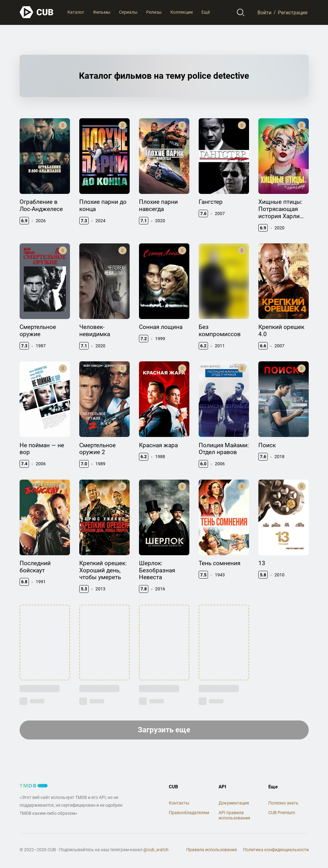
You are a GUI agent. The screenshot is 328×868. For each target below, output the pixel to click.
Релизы (154, 12)
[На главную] (37, 12)
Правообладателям (189, 813)
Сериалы (128, 12)
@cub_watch (156, 850)
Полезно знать (283, 803)
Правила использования (212, 850)
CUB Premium (282, 813)
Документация (234, 803)
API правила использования (234, 815)
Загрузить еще (164, 730)
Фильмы (102, 12)
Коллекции (182, 12)
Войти (264, 12)
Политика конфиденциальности (276, 850)
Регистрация (293, 12)
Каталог (76, 12)
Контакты (179, 803)
